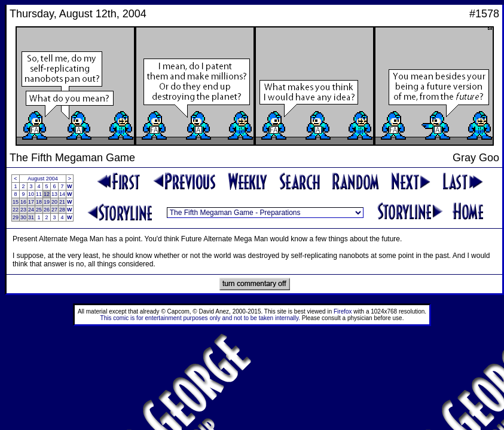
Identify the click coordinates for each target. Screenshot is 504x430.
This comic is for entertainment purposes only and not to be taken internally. (200, 318)
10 (31, 194)
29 (16, 217)
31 (31, 217)
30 (23, 217)
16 (23, 202)
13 (54, 194)
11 (39, 194)
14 (62, 194)
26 (47, 210)
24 (31, 210)
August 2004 (43, 179)
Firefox (343, 311)
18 (39, 202)
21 (62, 202)
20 (54, 202)
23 (23, 210)
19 (47, 202)
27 (54, 210)
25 (39, 210)
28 (62, 210)
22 (16, 210)
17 (31, 202)
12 (47, 194)
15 (16, 202)
